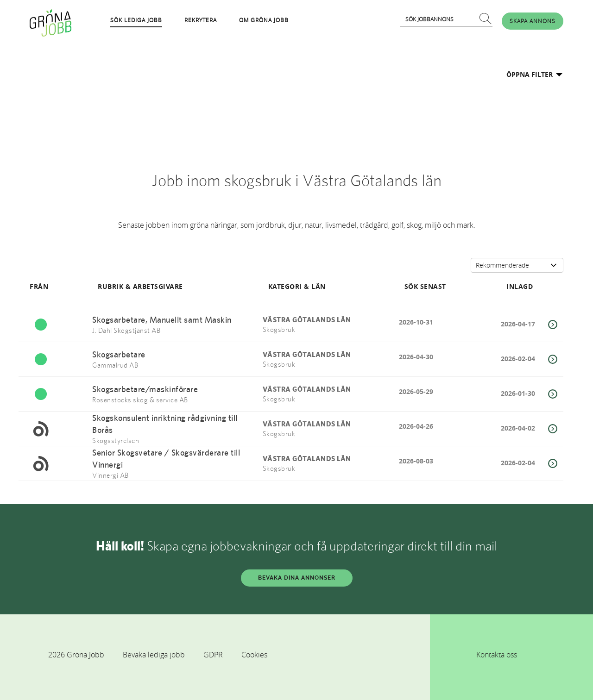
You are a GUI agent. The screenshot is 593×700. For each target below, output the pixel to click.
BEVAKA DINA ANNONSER (297, 578)
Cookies (254, 655)
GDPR (213, 655)
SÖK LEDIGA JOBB (136, 20)
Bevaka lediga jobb (154, 655)
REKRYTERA (201, 20)
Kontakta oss (497, 655)
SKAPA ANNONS (533, 21)
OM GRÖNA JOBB (264, 20)
